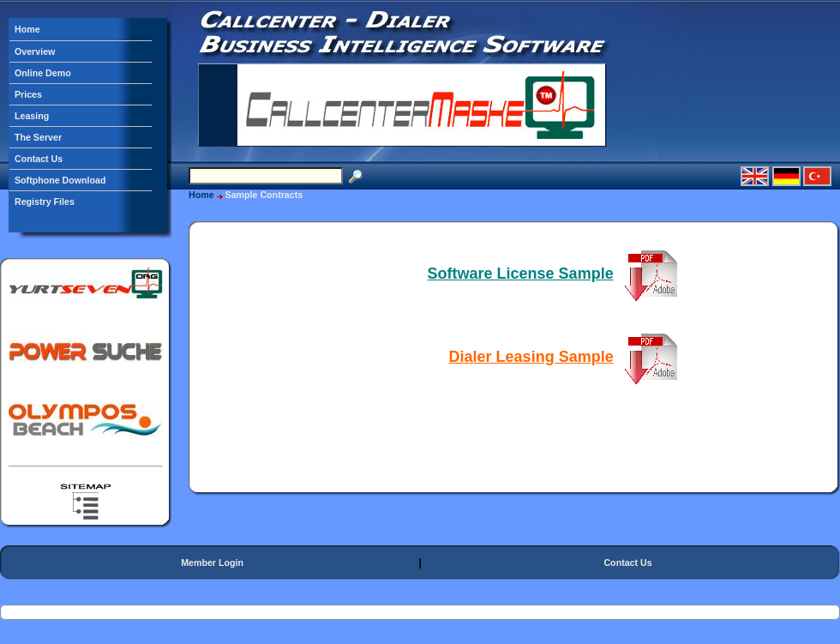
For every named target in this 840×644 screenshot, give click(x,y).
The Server (38, 137)
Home (27, 29)
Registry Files (45, 202)
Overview (35, 51)
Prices (28, 94)
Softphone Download (60, 180)
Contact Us (39, 159)
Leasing (32, 116)
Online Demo (43, 73)
